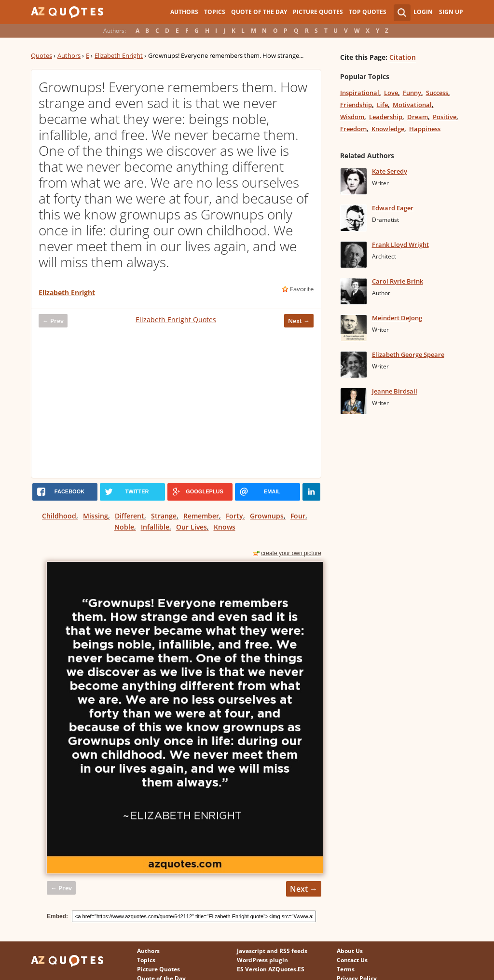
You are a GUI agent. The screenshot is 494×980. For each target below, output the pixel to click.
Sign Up (451, 12)
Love (391, 93)
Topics (215, 12)
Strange (164, 516)
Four (298, 516)
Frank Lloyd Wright (400, 245)
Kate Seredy (390, 171)
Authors (184, 12)
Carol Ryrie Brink (398, 281)
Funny (412, 93)
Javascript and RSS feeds (272, 951)
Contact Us (352, 960)
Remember (201, 516)
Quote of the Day (259, 12)
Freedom (353, 129)
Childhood (59, 516)
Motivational (412, 105)
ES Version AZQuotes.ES (271, 969)
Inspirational (360, 93)
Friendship (356, 105)
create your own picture (291, 553)
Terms (346, 969)
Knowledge (388, 129)
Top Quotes (368, 12)
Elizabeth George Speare (408, 354)
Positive (445, 117)
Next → (299, 321)
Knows (225, 527)
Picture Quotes (318, 12)
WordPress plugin (262, 960)
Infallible (155, 527)
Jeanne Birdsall (395, 391)
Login (423, 12)
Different (130, 516)
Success (437, 93)
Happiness (425, 129)
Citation (403, 57)
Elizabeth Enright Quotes (176, 320)
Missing (96, 516)
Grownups (267, 516)
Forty (234, 516)
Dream (418, 117)
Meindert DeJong (397, 318)
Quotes (41, 55)
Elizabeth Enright (119, 55)
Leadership (386, 117)
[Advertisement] (176, 406)
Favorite (302, 289)
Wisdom (352, 117)
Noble (124, 527)
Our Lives (192, 527)
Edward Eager (393, 208)
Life (382, 105)
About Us (350, 951)
